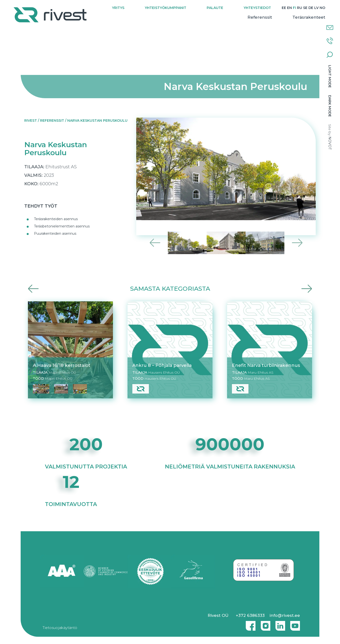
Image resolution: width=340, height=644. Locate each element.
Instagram (264, 624)
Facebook (249, 624)
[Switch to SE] (305, 8)
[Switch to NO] (315, 14)
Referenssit (253, 23)
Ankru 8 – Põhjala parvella (162, 365)
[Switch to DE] (310, 8)
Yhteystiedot (257, 8)
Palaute (214, 8)
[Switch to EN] (289, 8)
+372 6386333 (250, 615)
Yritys (118, 8)
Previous (155, 243)
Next (297, 243)
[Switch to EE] (283, 8)
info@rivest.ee (285, 615)
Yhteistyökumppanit (165, 8)
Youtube (295, 624)
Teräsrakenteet (302, 23)
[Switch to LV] (316, 8)
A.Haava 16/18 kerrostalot (62, 365)
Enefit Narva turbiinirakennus (266, 365)
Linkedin (279, 624)
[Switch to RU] (299, 8)
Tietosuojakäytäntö (60, 628)
